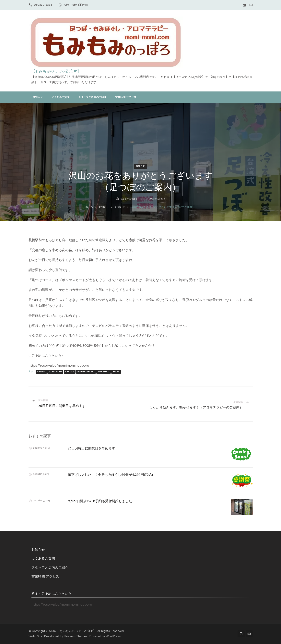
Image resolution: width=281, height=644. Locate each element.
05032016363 (43, 5)
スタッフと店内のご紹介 (92, 97)
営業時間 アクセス (126, 97)
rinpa (116, 372)
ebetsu (70, 372)
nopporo (104, 372)
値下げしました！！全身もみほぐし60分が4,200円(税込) (110, 475)
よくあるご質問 (60, 97)
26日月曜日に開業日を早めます (91, 448)
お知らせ (38, 97)
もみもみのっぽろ (129, 199)
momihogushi (86, 372)
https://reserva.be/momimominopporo (59, 365)
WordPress (113, 636)
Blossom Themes (76, 636)
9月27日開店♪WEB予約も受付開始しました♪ (101, 501)
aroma (41, 372)
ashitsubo (55, 372)
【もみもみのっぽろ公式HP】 (56, 71)
